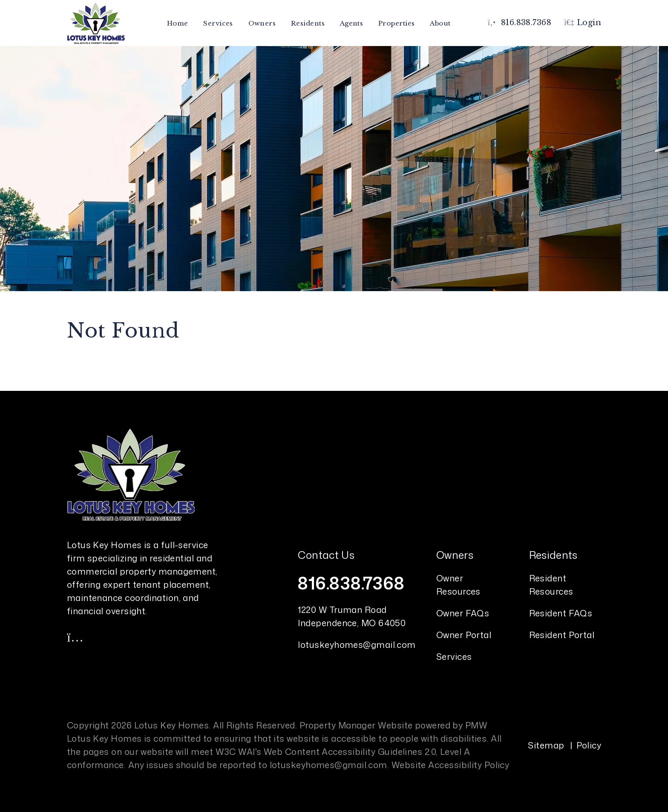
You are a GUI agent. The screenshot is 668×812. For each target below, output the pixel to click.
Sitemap (546, 745)
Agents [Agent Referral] (352, 23)
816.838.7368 (526, 23)
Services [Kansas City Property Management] (218, 23)
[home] (96, 23)
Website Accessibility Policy (451, 765)
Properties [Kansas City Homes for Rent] (397, 23)
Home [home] (178, 23)
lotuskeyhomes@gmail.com (357, 644)
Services (454, 656)
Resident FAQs (561, 613)
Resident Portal (562, 635)
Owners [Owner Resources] (262, 23)
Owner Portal (464, 635)
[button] (75, 637)
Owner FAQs (463, 613)
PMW (476, 725)
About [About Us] (440, 23)
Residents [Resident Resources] (308, 23)
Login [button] (583, 23)
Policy (589, 745)
